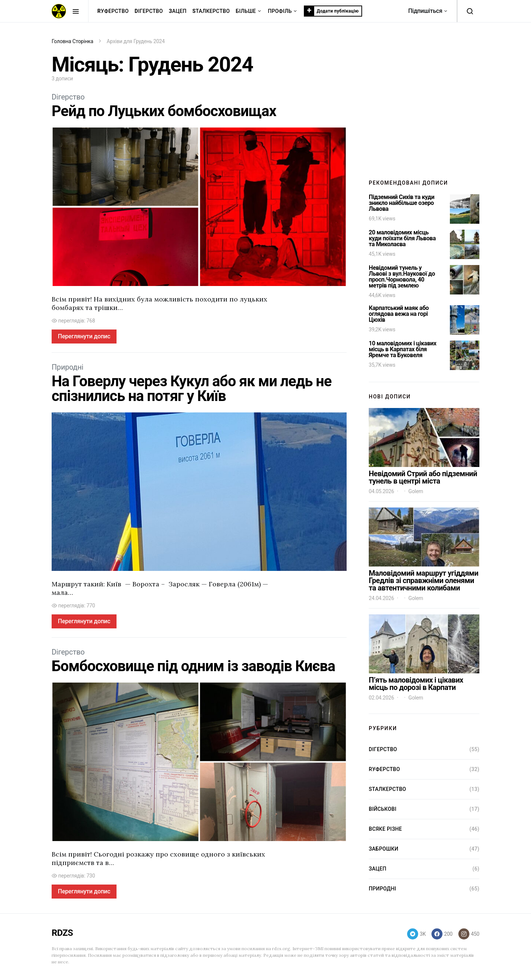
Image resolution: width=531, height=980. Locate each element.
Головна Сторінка (72, 41)
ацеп (178, 11)
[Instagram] (469, 934)
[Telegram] (416, 934)
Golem (416, 491)
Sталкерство (387, 789)
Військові (383, 809)
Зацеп (378, 869)
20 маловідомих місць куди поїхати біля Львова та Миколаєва (402, 238)
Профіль (280, 11)
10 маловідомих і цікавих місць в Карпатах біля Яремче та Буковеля (402, 349)
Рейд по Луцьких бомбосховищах (164, 111)
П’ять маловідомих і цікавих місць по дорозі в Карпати (416, 684)
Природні (67, 367)
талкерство (211, 11)
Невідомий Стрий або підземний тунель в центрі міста (423, 477)
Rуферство (384, 769)
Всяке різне (385, 829)
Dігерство (68, 97)
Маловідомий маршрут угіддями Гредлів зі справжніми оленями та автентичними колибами (424, 580)
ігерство (149, 11)
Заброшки (383, 849)
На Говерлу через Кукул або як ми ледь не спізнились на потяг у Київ (192, 389)
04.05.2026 (381, 491)
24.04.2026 (381, 598)
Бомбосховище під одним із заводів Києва (193, 666)
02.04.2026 (381, 698)
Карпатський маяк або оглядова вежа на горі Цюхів (399, 314)
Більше (246, 11)
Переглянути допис (84, 336)
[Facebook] (442, 934)
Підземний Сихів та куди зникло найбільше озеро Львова (402, 203)
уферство (113, 11)
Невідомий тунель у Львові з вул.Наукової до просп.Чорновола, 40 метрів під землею (402, 277)
